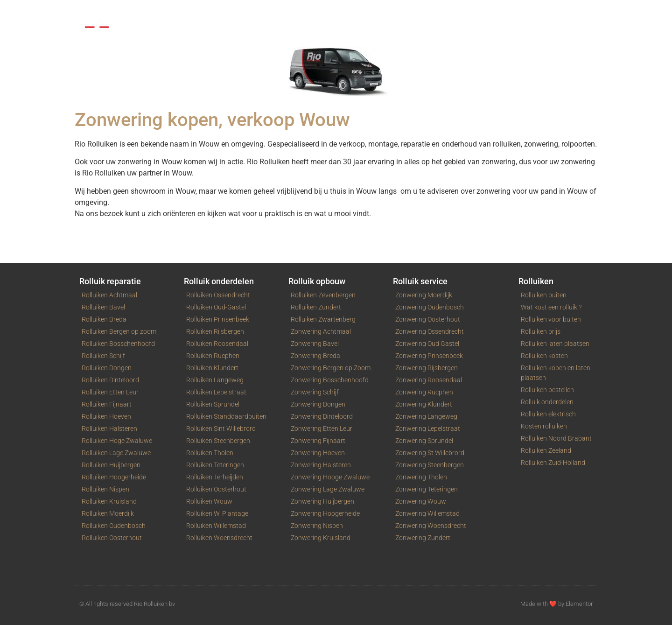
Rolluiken (153, 11)
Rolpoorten (205, 11)
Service (307, 11)
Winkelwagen (404, 11)
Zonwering (259, 11)
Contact (350, 11)
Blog (452, 11)
